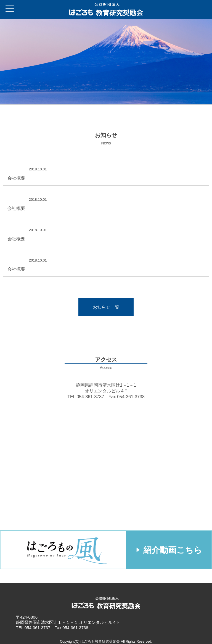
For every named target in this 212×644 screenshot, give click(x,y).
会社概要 (16, 178)
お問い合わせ (206, 6)
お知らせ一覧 (106, 307)
